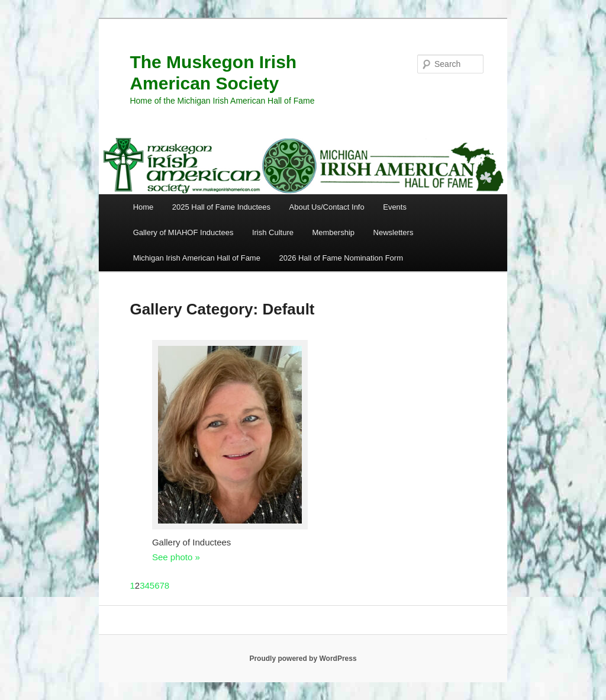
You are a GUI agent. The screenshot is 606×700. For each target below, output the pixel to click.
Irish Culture (273, 232)
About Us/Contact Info (327, 207)
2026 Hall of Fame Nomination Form (341, 258)
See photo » (176, 557)
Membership (333, 232)
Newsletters (394, 232)
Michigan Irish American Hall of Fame (197, 258)
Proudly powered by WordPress (303, 659)
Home (144, 207)
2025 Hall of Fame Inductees (221, 207)
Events (395, 207)
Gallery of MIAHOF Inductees (183, 232)
